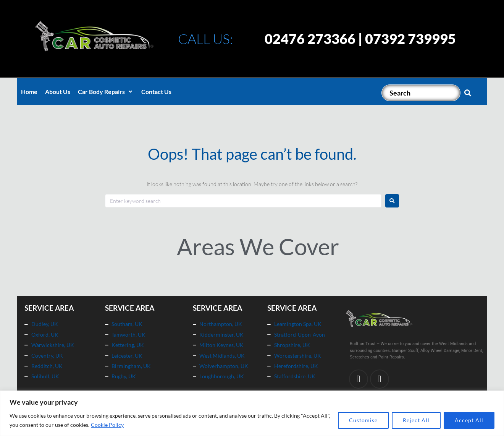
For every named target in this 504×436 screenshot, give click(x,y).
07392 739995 (410, 39)
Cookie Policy (107, 425)
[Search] (421, 93)
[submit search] (468, 93)
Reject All (416, 420)
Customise (363, 420)
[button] (106, 92)
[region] (252, 413)
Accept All (469, 420)
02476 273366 (310, 39)
